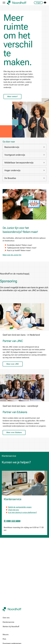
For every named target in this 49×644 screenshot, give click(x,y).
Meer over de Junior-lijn (12, 255)
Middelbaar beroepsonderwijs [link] (24, 163)
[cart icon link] (45, 3)
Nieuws (6, 635)
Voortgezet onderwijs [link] (24, 155)
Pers (4, 639)
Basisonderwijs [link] (24, 147)
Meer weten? (12, 96)
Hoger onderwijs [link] (24, 170)
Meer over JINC (13, 364)
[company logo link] (17, 3)
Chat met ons (13, 510)
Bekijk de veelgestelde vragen (20, 507)
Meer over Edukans (14, 432)
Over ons (6, 618)
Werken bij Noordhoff (11, 627)
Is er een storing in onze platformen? (23, 512)
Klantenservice (8, 622)
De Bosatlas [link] (24, 178)
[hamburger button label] (4, 3)
